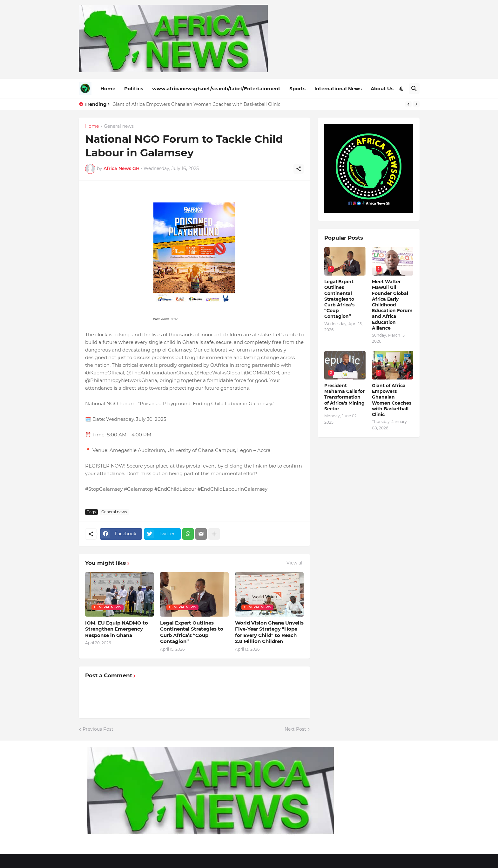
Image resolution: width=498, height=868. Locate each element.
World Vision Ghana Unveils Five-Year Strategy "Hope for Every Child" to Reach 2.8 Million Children (269, 632)
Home (108, 89)
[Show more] (214, 534)
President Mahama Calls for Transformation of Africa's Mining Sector (344, 397)
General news (119, 126)
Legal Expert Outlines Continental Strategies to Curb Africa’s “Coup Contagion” (192, 632)
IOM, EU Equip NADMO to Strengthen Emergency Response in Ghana (117, 629)
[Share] (299, 169)
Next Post (295, 729)
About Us (382, 89)
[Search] (414, 89)
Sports (297, 89)
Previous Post (98, 729)
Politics (134, 89)
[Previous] (408, 104)
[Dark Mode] (402, 89)
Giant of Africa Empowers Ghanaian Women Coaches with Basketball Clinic (196, 104)
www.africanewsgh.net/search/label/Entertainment (216, 89)
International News (338, 89)
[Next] (416, 104)
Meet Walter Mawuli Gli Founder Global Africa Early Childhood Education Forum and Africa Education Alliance (392, 305)
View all (295, 563)
